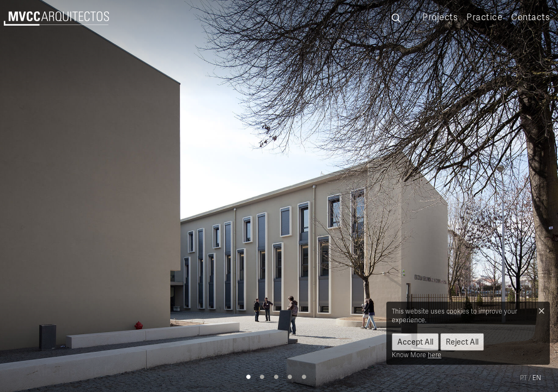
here (435, 355)
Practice (484, 17)
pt (523, 378)
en (537, 378)
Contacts (530, 17)
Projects (440, 17)
